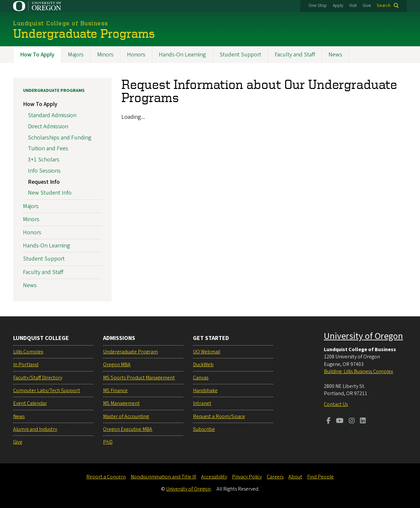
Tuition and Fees (48, 148)
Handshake (205, 391)
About (295, 477)
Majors (76, 55)
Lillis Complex (28, 352)
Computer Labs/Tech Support (47, 391)
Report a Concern (106, 477)
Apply (338, 6)
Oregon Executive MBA (128, 429)
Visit (353, 6)
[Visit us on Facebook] (329, 421)
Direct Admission (48, 126)
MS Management (121, 403)
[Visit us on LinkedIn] (363, 421)
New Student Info (50, 193)
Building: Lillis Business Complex (358, 371)
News (335, 55)
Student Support (240, 55)
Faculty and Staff (295, 55)
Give (367, 6)
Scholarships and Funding (60, 137)
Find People (320, 477)
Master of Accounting (126, 416)
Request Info (44, 182)
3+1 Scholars (44, 160)
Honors (136, 55)
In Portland (26, 365)
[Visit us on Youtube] (340, 421)
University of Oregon (363, 336)
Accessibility (214, 477)
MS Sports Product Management (139, 378)
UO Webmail (207, 352)
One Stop (318, 6)
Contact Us (336, 404)
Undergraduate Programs (54, 91)
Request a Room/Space (219, 416)
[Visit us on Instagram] (352, 421)
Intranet (202, 403)
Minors (105, 55)
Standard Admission (52, 115)
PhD (108, 442)
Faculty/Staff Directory (38, 378)
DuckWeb (203, 365)
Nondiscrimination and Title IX (163, 477)
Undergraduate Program (130, 352)
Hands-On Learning (182, 55)
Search (384, 6)
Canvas (201, 378)
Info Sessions (44, 170)
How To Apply (37, 55)
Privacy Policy (247, 477)
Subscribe (204, 429)
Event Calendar (30, 403)
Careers (275, 477)
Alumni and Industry (35, 429)
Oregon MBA (117, 365)
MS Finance (115, 391)
